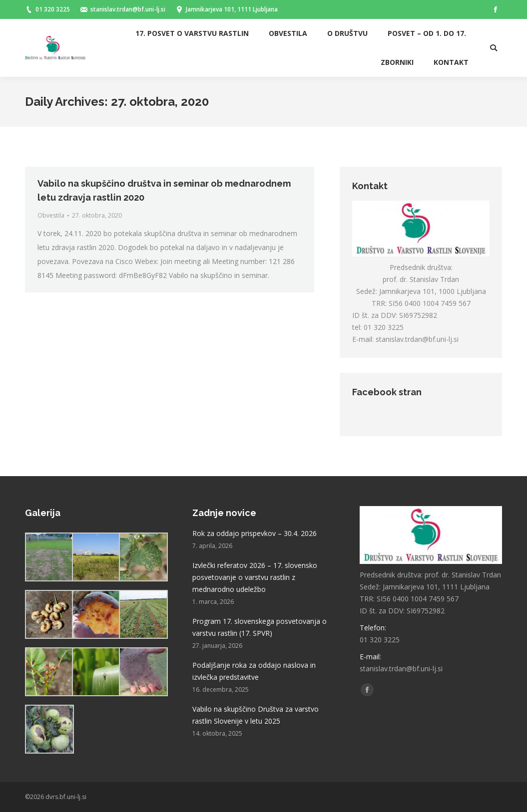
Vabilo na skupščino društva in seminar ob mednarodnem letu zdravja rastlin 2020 (164, 190)
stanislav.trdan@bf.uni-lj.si (417, 339)
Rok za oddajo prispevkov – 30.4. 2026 (255, 533)
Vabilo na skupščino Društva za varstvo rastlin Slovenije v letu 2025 (256, 715)
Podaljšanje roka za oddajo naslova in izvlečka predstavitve (254, 671)
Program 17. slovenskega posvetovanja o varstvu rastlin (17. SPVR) (260, 627)
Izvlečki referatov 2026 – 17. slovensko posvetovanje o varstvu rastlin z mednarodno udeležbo (255, 577)
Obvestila (51, 215)
